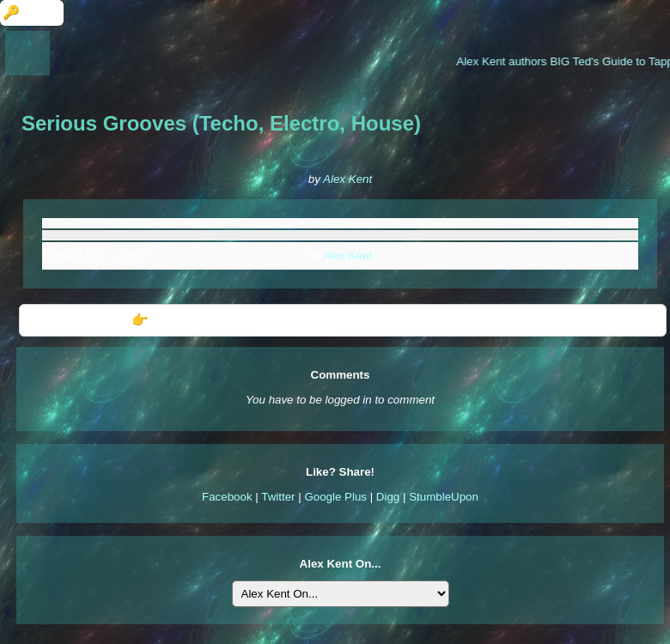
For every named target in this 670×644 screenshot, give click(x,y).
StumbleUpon (444, 497)
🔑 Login (32, 12)
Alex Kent (347, 179)
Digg (388, 497)
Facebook (227, 497)
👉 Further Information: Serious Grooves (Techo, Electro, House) (343, 320)
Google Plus (335, 497)
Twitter (278, 497)
